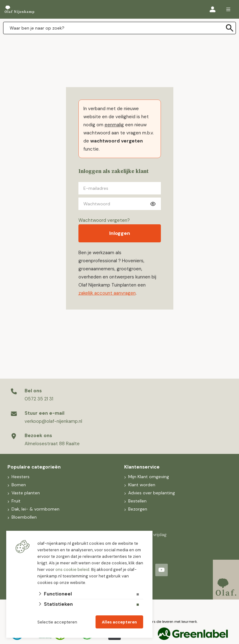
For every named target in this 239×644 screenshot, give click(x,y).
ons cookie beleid (72, 569)
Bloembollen (23, 517)
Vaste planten (25, 493)
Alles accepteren (119, 622)
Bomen (18, 485)
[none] (230, 28)
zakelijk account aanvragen (107, 293)
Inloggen (120, 233)
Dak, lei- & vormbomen (35, 509)
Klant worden (141, 485)
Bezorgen (137, 509)
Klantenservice (142, 467)
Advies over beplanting (151, 493)
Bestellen (137, 501)
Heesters (20, 477)
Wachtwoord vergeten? (104, 220)
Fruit (15, 501)
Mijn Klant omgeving (148, 477)
